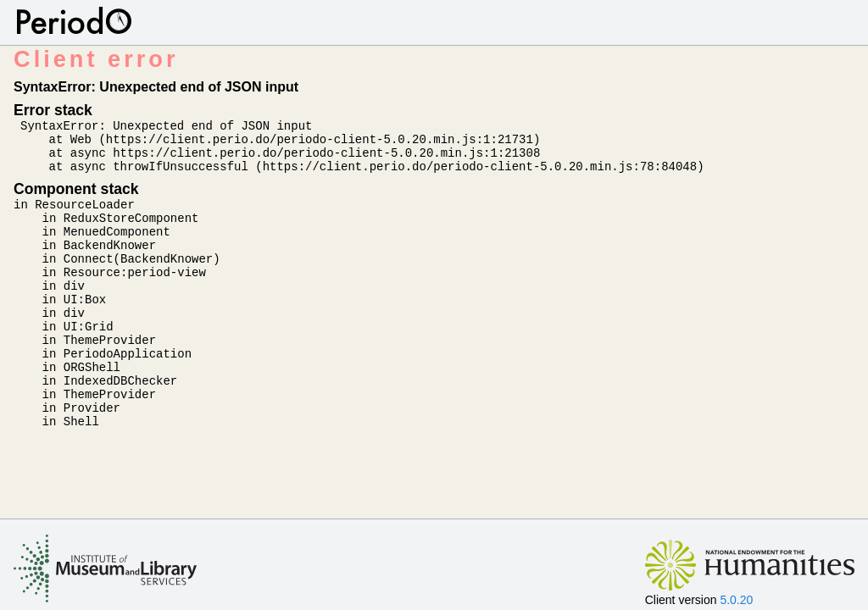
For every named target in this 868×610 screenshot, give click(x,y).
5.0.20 (736, 600)
